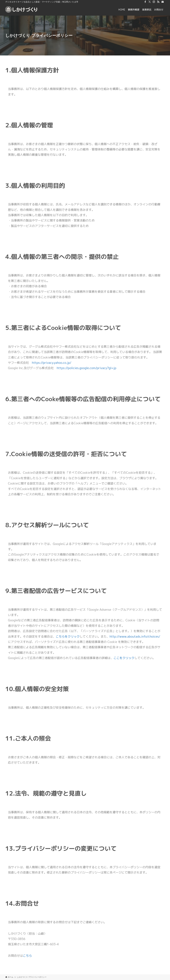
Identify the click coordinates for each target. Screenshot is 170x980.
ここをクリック (124, 658)
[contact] (163, 2)
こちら (27, 956)
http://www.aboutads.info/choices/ (135, 637)
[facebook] (145, 2)
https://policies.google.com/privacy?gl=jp (87, 368)
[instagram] (154, 2)
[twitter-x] (150, 2)
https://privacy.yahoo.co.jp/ (52, 363)
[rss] (158, 2)
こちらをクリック (68, 637)
